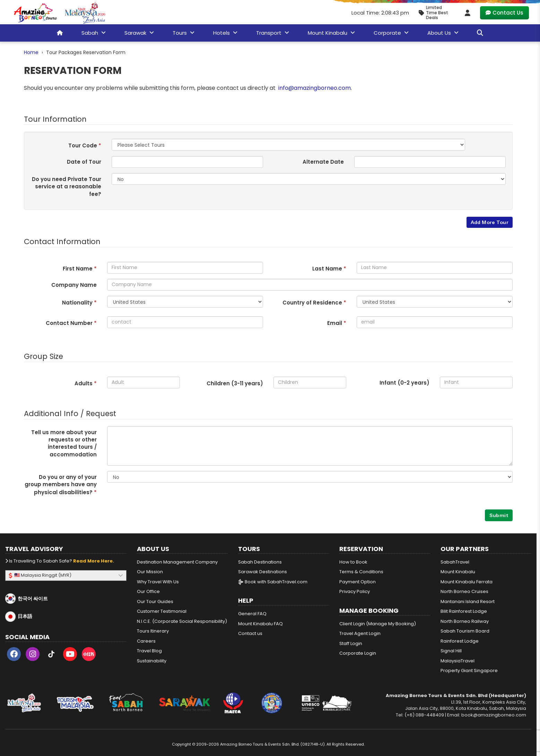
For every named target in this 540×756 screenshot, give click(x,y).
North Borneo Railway (465, 621)
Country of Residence (314, 303)
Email (337, 323)
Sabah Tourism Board (465, 631)
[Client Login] (468, 13)
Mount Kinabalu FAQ (260, 624)
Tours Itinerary (153, 631)
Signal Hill (451, 651)
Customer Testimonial (162, 611)
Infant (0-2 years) (404, 383)
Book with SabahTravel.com (273, 582)
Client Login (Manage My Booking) (378, 624)
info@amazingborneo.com (315, 88)
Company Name (74, 285)
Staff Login (351, 643)
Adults (86, 383)
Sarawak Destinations (263, 572)
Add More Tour (490, 222)
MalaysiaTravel (458, 661)
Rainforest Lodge (460, 641)
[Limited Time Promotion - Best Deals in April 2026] (436, 13)
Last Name (329, 269)
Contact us (250, 633)
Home (31, 52)
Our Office (148, 591)
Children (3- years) (235, 383)
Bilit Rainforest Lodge (464, 611)
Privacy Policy (355, 591)
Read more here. (94, 561)
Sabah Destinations (260, 562)
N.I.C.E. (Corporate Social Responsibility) (182, 621)
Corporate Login (358, 653)
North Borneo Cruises (464, 591)
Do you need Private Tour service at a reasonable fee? (67, 187)
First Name (80, 269)
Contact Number (71, 323)
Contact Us (504, 13)
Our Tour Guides (155, 602)
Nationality (79, 303)
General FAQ (252, 614)
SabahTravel (455, 562)
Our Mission (150, 572)
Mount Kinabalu (458, 572)
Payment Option (358, 582)
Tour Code (85, 145)
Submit (499, 515)
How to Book (353, 562)
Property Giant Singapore (469, 671)
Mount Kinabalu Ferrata (467, 582)
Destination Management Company (177, 562)
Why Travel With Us (158, 582)
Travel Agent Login (360, 633)
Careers (146, 641)
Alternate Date (323, 162)
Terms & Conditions (361, 572)
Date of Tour (84, 162)
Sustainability (152, 661)
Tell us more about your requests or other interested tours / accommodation (64, 443)
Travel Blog (149, 651)
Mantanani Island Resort (468, 602)
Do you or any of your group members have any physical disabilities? (61, 485)
